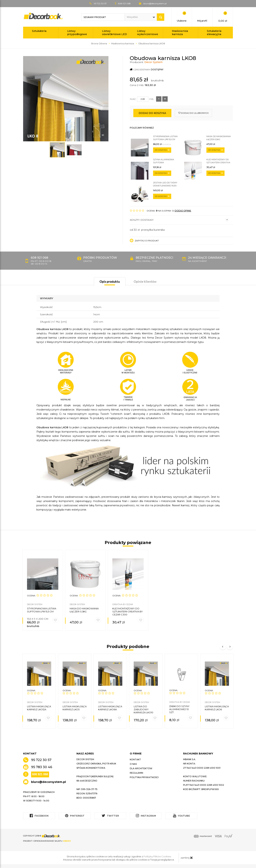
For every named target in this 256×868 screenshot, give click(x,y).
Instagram (146, 816)
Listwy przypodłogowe (77, 33)
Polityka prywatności (144, 777)
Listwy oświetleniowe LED (114, 33)
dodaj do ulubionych (193, 113)
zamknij (187, 858)
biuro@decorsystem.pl (155, 3)
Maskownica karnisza (180, 33)
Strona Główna (99, 44)
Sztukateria (39, 31)
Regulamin (136, 773)
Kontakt (135, 759)
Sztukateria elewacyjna (214, 33)
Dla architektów (141, 768)
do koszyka (162, 150)
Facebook (39, 816)
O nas (133, 764)
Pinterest (75, 816)
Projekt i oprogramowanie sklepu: (47, 841)
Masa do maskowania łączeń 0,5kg (219, 138)
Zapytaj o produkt (144, 240)
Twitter (110, 816)
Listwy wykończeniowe (148, 33)
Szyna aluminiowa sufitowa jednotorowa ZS (164, 161)
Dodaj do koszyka (152, 113)
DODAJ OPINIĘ (183, 211)
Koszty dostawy (179, 220)
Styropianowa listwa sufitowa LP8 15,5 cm (165, 138)
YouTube (181, 816)
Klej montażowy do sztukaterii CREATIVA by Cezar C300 (218, 161)
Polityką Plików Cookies (157, 856)
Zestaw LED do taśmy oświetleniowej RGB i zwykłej (165, 184)
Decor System (153, 62)
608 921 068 (40, 774)
